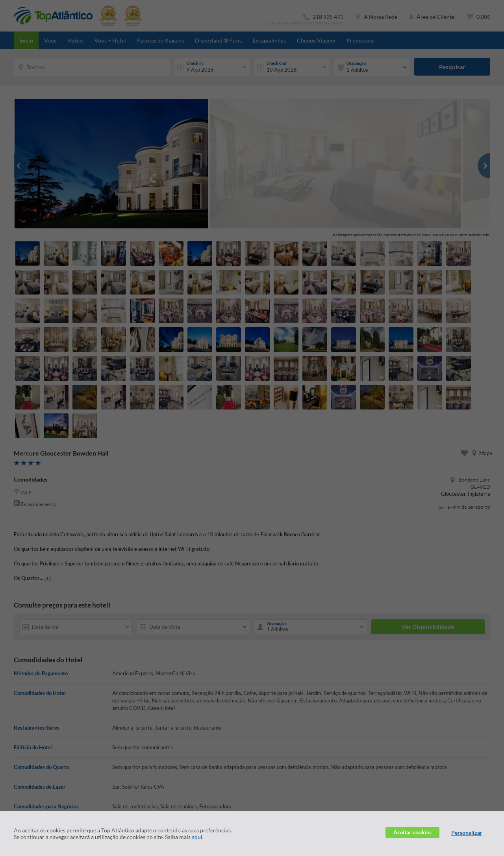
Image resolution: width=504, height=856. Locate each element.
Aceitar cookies (412, 832)
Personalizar (467, 833)
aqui (197, 837)
